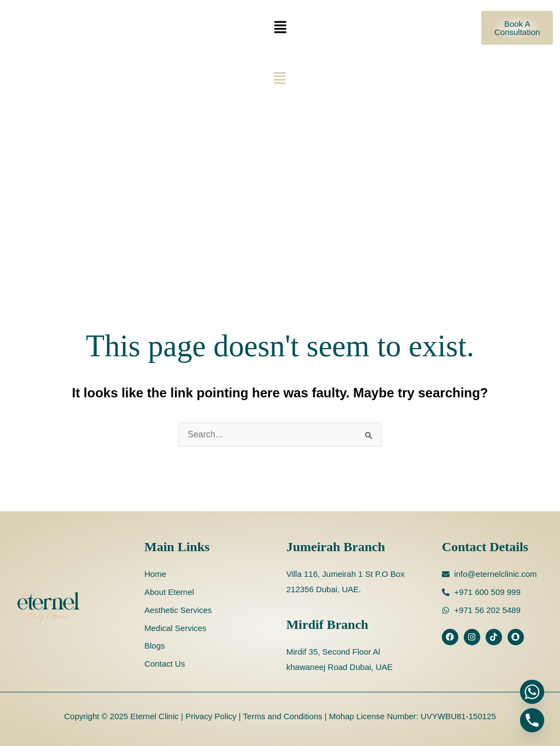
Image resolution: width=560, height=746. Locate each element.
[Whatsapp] (532, 692)
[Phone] (532, 720)
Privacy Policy (210, 716)
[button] (280, 28)
